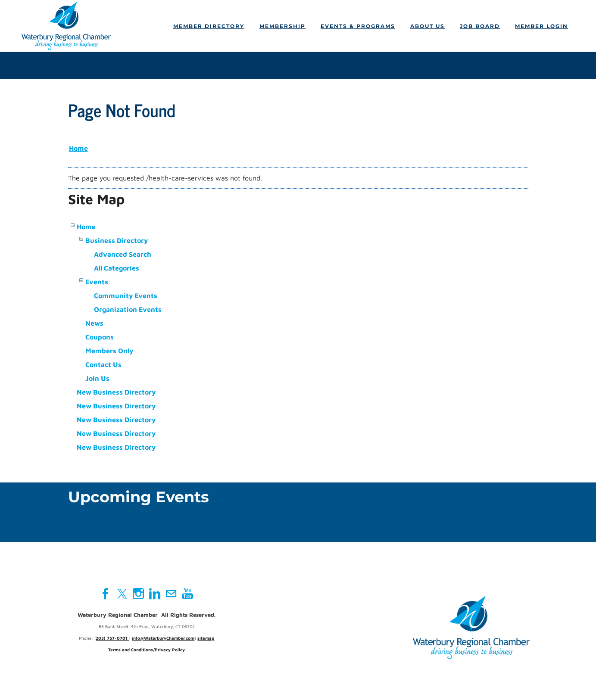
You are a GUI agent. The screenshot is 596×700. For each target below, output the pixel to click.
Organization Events (128, 309)
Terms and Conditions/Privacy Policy (147, 650)
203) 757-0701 (112, 638)
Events (97, 282)
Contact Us (103, 364)
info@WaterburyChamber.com (163, 638)
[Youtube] (187, 594)
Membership (282, 26)
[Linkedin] (155, 594)
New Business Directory (116, 392)
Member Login (541, 26)
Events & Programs (358, 26)
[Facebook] (106, 594)
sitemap (206, 638)
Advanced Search (123, 254)
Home (78, 148)
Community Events (126, 296)
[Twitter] (122, 594)
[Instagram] (138, 594)
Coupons (100, 337)
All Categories (117, 268)
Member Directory (209, 26)
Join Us (97, 378)
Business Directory (117, 240)
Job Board (480, 26)
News (94, 323)
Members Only (109, 351)
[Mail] (171, 594)
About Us (427, 26)
